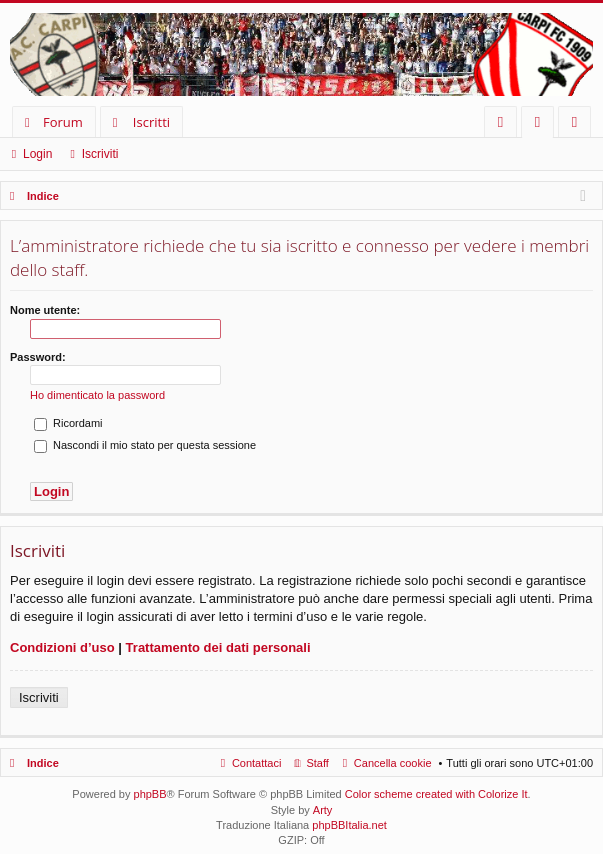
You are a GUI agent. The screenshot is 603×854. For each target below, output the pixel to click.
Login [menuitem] (541, 125)
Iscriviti (100, 154)
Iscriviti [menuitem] (579, 125)
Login (37, 154)
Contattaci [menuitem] (257, 763)
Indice (43, 763)
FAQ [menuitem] (507, 125)
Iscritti (151, 122)
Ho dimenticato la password (97, 395)
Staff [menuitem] (317, 763)
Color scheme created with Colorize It (436, 794)
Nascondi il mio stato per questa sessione (145, 445)
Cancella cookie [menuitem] (393, 763)
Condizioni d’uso (62, 647)
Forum (63, 122)
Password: (38, 357)
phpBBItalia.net (349, 825)
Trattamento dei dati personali (218, 647)
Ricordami (68, 423)
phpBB (150, 794)
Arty (323, 810)
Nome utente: (45, 310)
